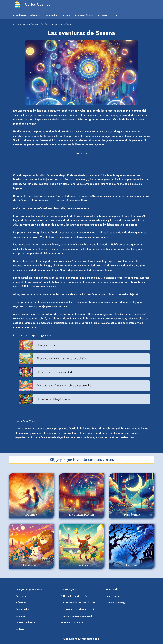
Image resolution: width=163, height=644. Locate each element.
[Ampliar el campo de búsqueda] (116, 16)
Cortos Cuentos (37, 4)
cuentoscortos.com (89, 639)
